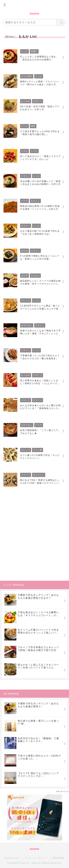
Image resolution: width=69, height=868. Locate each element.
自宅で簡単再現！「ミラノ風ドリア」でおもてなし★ (40, 432)
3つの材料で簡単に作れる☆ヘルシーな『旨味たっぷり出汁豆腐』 (40, 257)
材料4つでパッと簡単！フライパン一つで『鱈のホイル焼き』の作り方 (40, 83)
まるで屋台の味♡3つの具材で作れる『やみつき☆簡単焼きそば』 (40, 232)
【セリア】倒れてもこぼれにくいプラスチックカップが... (38, 775)
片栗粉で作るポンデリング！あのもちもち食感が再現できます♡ (38, 596)
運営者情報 (58, 858)
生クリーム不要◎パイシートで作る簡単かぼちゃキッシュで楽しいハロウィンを (38, 631)
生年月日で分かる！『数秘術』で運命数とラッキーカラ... (38, 740)
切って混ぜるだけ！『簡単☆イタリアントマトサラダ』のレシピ (40, 158)
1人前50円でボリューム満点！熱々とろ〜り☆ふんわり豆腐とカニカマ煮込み (40, 307)
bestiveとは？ (13, 858)
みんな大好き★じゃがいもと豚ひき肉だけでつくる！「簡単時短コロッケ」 (40, 407)
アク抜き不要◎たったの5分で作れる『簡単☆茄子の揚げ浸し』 (40, 133)
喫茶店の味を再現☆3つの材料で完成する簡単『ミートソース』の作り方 (40, 208)
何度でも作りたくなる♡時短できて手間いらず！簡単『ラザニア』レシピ (40, 332)
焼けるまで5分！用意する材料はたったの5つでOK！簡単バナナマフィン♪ (40, 482)
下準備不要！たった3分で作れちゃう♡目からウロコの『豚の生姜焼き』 (40, 357)
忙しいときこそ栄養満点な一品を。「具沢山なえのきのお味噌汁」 (39, 58)
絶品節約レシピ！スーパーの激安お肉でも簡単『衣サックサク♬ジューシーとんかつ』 (40, 282)
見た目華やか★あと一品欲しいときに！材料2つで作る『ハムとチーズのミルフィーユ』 (40, 382)
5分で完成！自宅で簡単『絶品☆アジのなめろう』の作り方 (40, 108)
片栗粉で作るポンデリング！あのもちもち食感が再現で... (38, 705)
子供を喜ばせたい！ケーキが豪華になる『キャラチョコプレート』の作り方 (38, 614)
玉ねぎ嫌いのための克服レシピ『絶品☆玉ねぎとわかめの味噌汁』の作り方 (40, 183)
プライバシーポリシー (36, 858)
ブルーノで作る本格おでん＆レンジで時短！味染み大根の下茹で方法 (38, 649)
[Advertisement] (34, 544)
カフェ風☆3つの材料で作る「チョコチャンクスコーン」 (40, 457)
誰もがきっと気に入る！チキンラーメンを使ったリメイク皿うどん (38, 666)
